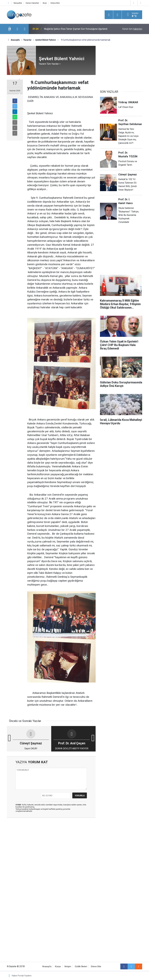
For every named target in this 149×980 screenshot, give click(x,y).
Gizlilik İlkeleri (81, 967)
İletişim (68, 967)
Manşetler (18, 3)
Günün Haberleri (32, 3)
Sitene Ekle (55, 3)
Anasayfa (47, 967)
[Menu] (109, 15)
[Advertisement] (51, 843)
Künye (58, 967)
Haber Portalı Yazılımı (22, 976)
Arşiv (45, 3)
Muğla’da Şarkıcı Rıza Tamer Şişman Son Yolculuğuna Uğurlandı (76, 29)
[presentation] (17, 29)
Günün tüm (132, 29)
